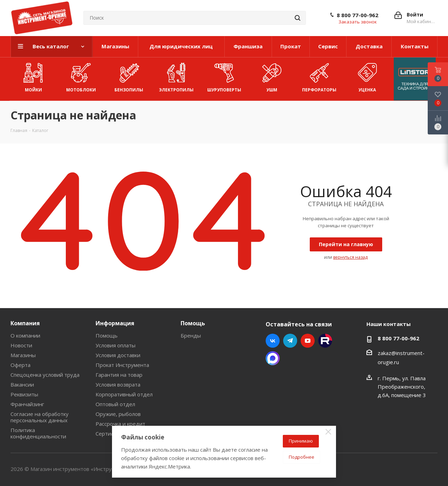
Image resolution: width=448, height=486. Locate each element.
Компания (25, 323)
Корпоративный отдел (124, 394)
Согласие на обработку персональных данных (40, 417)
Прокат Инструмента (122, 365)
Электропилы (176, 76)
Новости (21, 345)
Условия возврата (118, 384)
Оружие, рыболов (118, 414)
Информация (115, 323)
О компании (25, 335)
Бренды (191, 335)
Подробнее (302, 457)
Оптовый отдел (115, 404)
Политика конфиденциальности (38, 433)
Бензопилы (129, 76)
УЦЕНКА (367, 76)
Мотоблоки (81, 76)
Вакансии (22, 384)
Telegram (290, 341)
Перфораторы (319, 76)
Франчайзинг (27, 404)
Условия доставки (118, 355)
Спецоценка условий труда (45, 375)
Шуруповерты (224, 76)
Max (273, 358)
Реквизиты (24, 394)
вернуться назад (350, 257)
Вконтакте (273, 341)
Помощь (107, 335)
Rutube (325, 341)
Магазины (23, 355)
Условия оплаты (115, 345)
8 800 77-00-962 (358, 15)
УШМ (272, 76)
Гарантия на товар (119, 375)
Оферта (20, 365)
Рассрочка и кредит (120, 424)
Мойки (33, 76)
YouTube (308, 341)
